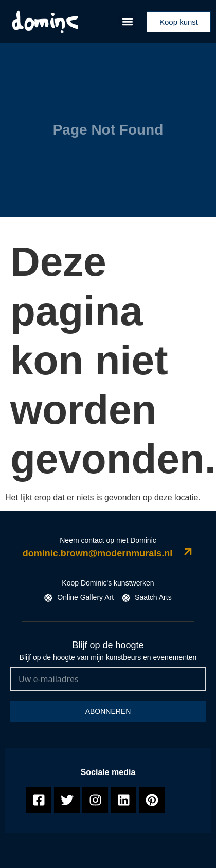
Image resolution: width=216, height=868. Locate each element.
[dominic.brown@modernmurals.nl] (188, 551)
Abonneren (108, 711)
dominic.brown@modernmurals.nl (98, 553)
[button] (128, 22)
